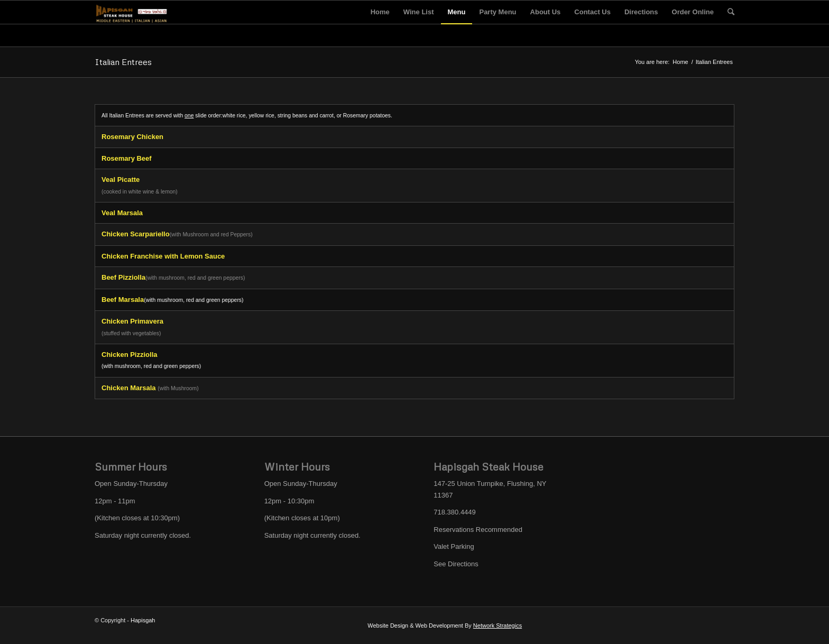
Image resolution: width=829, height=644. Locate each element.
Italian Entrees (123, 62)
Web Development (439, 625)
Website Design (388, 625)
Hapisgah (143, 620)
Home (680, 62)
